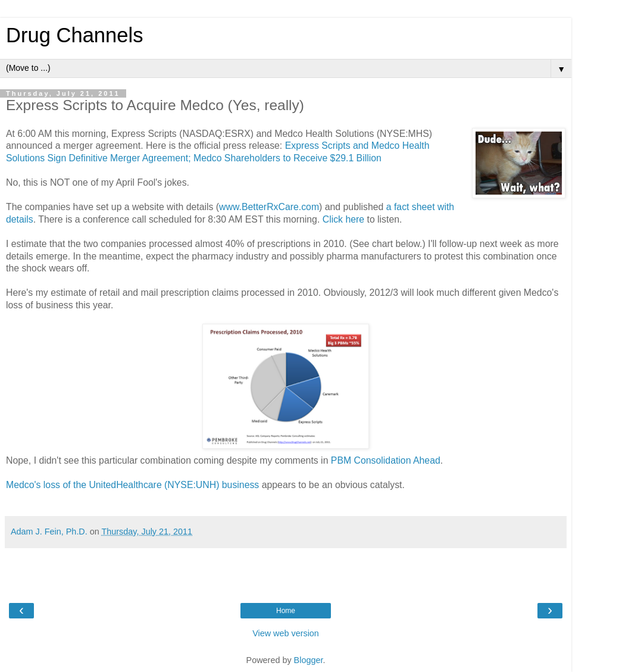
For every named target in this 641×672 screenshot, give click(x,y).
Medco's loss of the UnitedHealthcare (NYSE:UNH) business (132, 485)
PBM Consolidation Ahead (386, 460)
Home (286, 611)
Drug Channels (74, 35)
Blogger (309, 660)
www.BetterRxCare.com (269, 207)
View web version (286, 633)
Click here (343, 219)
